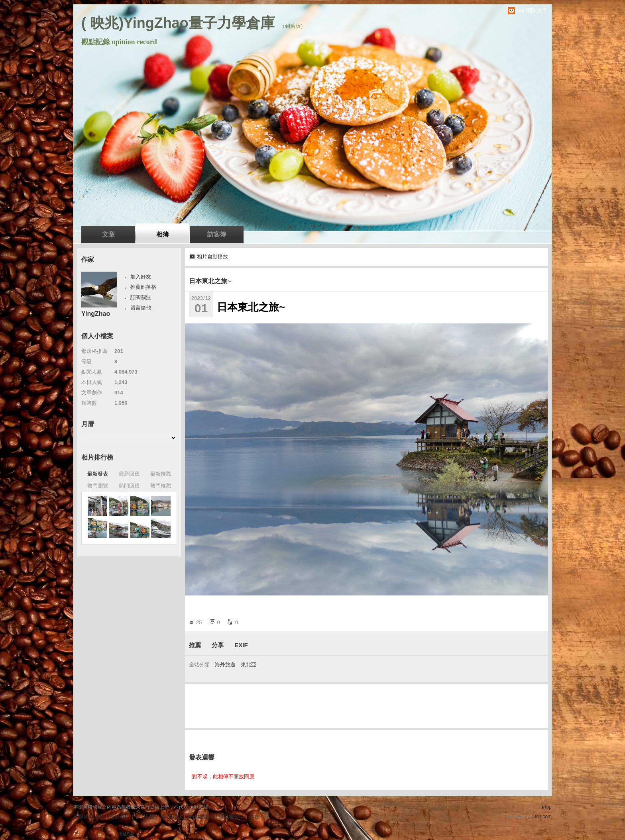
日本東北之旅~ (210, 281)
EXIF (241, 645)
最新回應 (129, 474)
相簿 (163, 234)
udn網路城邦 (532, 11)
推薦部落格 (143, 287)
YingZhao (96, 314)
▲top (546, 807)
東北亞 (249, 665)
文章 (108, 234)
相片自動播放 (212, 257)
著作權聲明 (200, 817)
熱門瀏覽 (98, 486)
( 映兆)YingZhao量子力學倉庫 (178, 23)
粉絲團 (127, 834)
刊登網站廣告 (89, 817)
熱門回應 (129, 486)
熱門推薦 (161, 486)
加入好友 (141, 277)
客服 (255, 817)
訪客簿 (217, 234)
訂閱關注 (141, 297)
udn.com (542, 817)
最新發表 (98, 474)
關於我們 (120, 817)
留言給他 (141, 308)
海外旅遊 (225, 665)
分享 (218, 645)
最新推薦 (161, 474)
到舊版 (293, 26)
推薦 (195, 645)
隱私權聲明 (231, 817)
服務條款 (172, 817)
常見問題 (146, 817)
